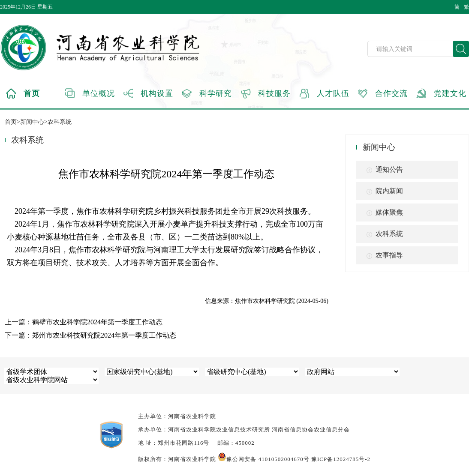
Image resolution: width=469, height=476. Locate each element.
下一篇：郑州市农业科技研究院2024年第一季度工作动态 (90, 335)
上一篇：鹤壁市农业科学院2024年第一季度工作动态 (84, 322)
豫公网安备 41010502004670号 (263, 459)
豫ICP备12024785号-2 (341, 459)
